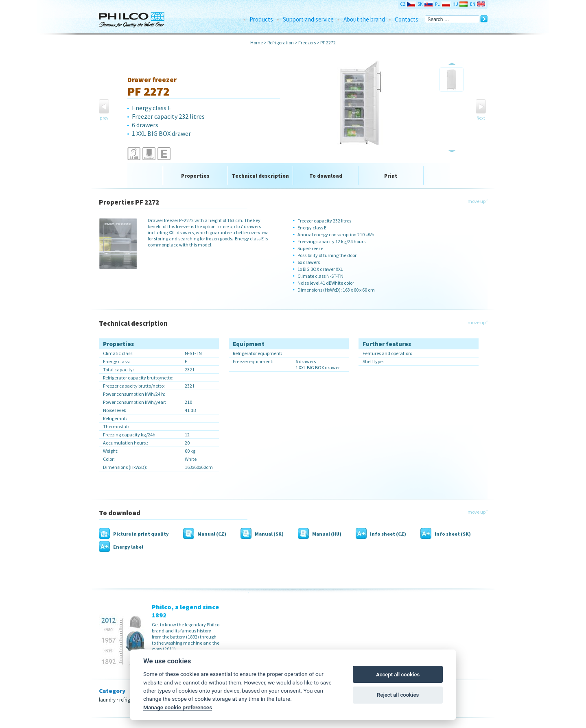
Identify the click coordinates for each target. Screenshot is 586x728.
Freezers (307, 43)
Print (391, 176)
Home (257, 43)
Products (261, 19)
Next (481, 118)
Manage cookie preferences (178, 707)
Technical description (260, 176)
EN (473, 4)
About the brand (364, 19)
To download (326, 176)
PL (437, 4)
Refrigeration (281, 43)
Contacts (407, 19)
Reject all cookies (398, 695)
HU (455, 4)
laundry (107, 700)
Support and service (308, 19)
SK (420, 4)
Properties (195, 176)
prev (104, 118)
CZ (403, 4)
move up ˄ (478, 201)
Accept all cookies (398, 675)
